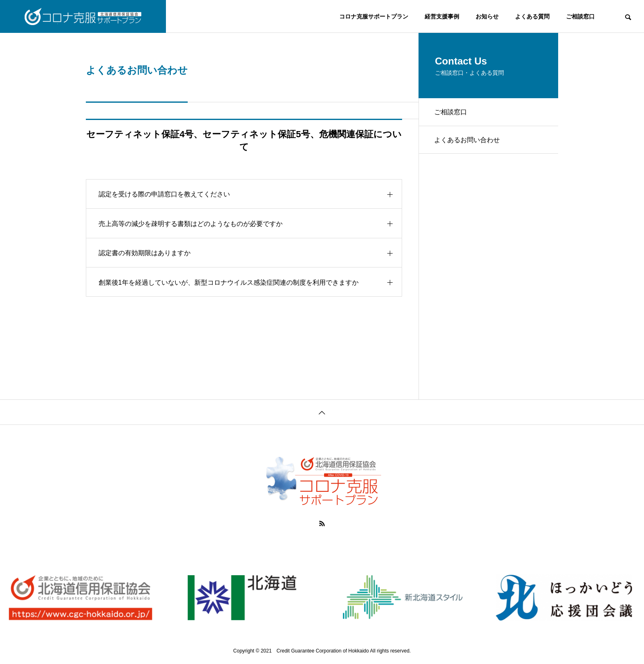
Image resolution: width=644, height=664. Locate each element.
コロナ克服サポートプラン (374, 16)
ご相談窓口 (580, 16)
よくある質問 (532, 16)
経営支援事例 (442, 16)
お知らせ (487, 16)
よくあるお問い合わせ (468, 141)
